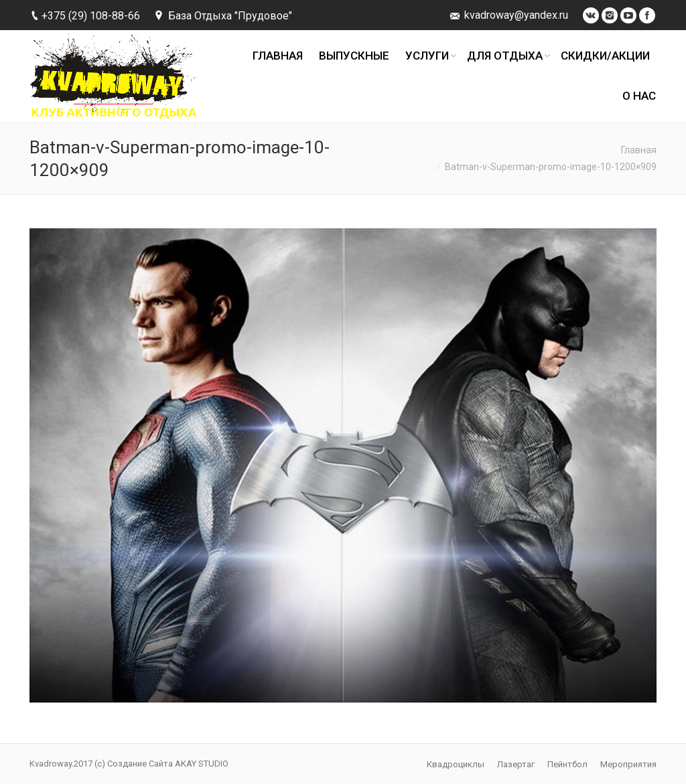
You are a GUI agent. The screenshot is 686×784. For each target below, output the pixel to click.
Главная (639, 150)
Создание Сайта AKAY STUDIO (168, 764)
